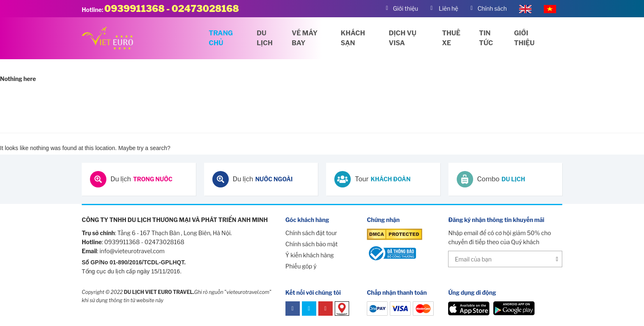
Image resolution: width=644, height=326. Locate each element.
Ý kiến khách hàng (310, 255)
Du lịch (265, 38)
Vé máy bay (305, 38)
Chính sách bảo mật (312, 244)
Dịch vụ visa (403, 38)
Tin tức (486, 38)
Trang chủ (221, 38)
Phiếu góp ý (301, 266)
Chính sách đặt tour (311, 233)
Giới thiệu (524, 38)
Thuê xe (451, 38)
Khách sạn (353, 38)
